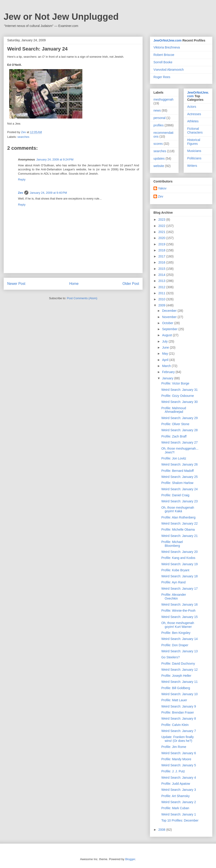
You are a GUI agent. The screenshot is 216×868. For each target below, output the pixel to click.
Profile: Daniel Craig (175, 495)
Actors (192, 107)
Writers (192, 166)
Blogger (130, 859)
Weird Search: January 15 (180, 617)
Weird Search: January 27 (180, 442)
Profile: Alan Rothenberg (178, 517)
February (169, 372)
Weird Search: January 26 (180, 464)
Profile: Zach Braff (174, 436)
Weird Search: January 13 (180, 651)
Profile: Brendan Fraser (178, 712)
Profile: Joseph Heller (176, 676)
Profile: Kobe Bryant (175, 570)
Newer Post (16, 284)
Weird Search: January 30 (180, 402)
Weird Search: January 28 (180, 430)
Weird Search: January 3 (179, 790)
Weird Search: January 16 (180, 604)
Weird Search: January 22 (180, 523)
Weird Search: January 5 (179, 765)
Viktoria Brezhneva (167, 47)
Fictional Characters (195, 131)
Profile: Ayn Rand (173, 582)
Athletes (193, 121)
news (157, 110)
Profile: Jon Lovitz (174, 458)
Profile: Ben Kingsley (176, 633)
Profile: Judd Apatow (176, 784)
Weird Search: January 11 (180, 682)
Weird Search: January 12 (180, 670)
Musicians (194, 151)
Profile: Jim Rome (174, 747)
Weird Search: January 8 (179, 719)
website (159, 166)
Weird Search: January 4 (179, 778)
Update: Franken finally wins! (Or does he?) (178, 739)
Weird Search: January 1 (179, 814)
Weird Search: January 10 (180, 694)
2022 (162, 226)
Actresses (194, 114)
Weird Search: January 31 (180, 390)
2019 (162, 244)
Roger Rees (162, 77)
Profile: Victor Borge (175, 383)
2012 (162, 287)
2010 (162, 299)
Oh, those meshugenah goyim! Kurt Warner (178, 625)
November (170, 317)
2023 (162, 220)
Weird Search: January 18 (180, 576)
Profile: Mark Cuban (175, 808)
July (165, 341)
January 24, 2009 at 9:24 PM (55, 159)
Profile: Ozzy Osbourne (178, 396)
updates (159, 158)
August (167, 335)
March (167, 366)
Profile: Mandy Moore (176, 759)
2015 (162, 269)
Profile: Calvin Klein (175, 725)
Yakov (162, 188)
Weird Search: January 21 (180, 536)
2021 (162, 232)
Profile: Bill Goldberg (176, 688)
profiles (159, 125)
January (168, 378)
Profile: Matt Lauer (174, 700)
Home (74, 284)
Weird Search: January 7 (179, 731)
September (170, 329)
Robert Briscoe (164, 55)
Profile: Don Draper (175, 645)
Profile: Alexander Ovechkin (174, 597)
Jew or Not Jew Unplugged (61, 17)
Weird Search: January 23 (180, 501)
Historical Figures (194, 142)
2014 (162, 275)
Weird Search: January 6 (179, 753)
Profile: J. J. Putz (173, 771)
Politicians (194, 158)
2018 (162, 250)
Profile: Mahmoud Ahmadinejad (174, 410)
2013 (162, 281)
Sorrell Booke (163, 62)
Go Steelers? (171, 657)
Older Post (131, 284)
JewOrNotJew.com (168, 40)
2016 (162, 262)
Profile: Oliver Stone (175, 424)
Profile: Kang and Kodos (178, 558)
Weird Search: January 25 (180, 477)
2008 (162, 830)
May (165, 354)
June (166, 347)
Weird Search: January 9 (179, 706)
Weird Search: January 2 (179, 802)
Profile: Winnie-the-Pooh (178, 611)
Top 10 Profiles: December (180, 820)
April (166, 360)
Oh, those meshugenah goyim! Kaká (178, 509)
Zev (20, 193)
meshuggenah (163, 99)
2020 (162, 238)
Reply (22, 179)
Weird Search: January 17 (180, 589)
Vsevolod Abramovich (169, 70)
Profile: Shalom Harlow (177, 483)
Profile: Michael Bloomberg (172, 544)
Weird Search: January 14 (180, 639)
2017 (162, 256)
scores (158, 144)
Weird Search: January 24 (180, 489)
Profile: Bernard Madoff (178, 471)
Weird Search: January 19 (180, 564)
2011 (162, 293)
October (168, 323)
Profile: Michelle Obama (178, 530)
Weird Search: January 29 (180, 418)
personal (160, 118)
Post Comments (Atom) (82, 298)
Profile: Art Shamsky (175, 796)
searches (24, 137)
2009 (162, 305)
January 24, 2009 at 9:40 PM (48, 193)
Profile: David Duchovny (178, 664)
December (170, 311)
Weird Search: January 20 (180, 552)
